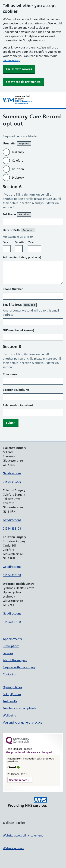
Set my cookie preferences (23, 82)
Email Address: (20, 305)
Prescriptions (11, 646)
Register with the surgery (19, 667)
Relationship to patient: (18, 405)
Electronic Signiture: (16, 390)
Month (19, 242)
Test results (10, 701)
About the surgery (15, 660)
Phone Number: (13, 289)
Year (31, 242)
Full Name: (17, 215)
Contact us (10, 674)
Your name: (10, 374)
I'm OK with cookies (19, 69)
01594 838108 (12, 529)
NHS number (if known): (19, 330)
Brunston (18, 169)
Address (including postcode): (22, 257)
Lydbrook (18, 178)
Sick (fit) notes (12, 694)
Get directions (12, 473)
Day (5, 242)
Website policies (13, 848)
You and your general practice (22, 723)
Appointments (12, 639)
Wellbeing (10, 715)
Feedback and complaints (19, 708)
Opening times (12, 687)
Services (8, 653)
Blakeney (18, 152)
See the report (18, 780)
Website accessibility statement (23, 835)
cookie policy (11, 60)
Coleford (18, 161)
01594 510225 (12, 482)
